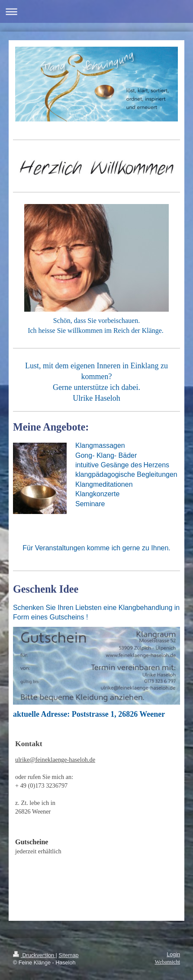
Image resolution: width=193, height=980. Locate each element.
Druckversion (34, 955)
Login (173, 954)
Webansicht (167, 962)
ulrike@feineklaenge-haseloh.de (55, 760)
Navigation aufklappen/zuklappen (96, 11)
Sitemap (68, 955)
